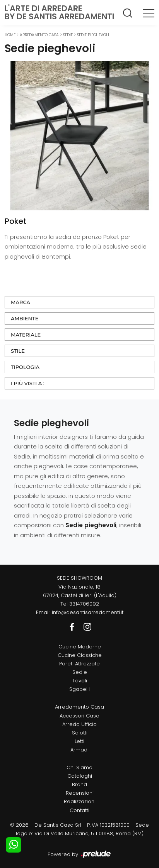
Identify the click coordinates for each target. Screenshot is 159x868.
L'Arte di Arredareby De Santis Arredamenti (59, 12)
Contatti (79, 810)
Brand (79, 784)
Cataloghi (80, 776)
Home (10, 35)
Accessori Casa (79, 716)
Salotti (80, 733)
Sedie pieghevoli (93, 35)
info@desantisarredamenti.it (88, 612)
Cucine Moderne (80, 647)
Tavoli (80, 681)
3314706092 (84, 604)
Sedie (68, 35)
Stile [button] (18, 351)
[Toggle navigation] (149, 13)
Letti (79, 741)
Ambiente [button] (25, 318)
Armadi (79, 750)
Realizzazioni (80, 801)
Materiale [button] (26, 335)
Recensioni (80, 793)
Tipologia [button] (25, 367)
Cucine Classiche (80, 655)
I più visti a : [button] (28, 383)
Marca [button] (21, 302)
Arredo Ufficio (79, 724)
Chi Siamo (79, 767)
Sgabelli (79, 689)
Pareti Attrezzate (79, 664)
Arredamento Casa (39, 35)
